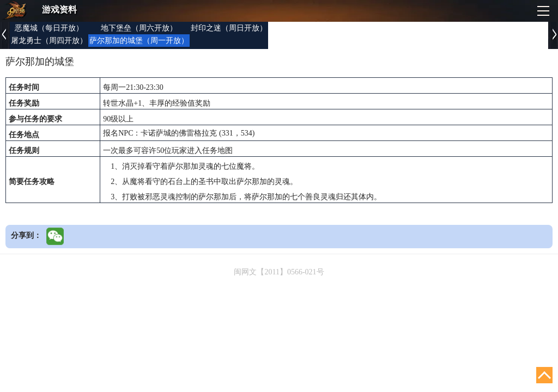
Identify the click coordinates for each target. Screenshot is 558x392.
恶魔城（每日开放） (49, 28)
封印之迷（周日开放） (229, 28)
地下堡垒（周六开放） (139, 28)
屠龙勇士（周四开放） (49, 41)
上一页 (5, 35)
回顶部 (544, 375)
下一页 (553, 35)
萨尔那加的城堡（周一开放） (139, 41)
